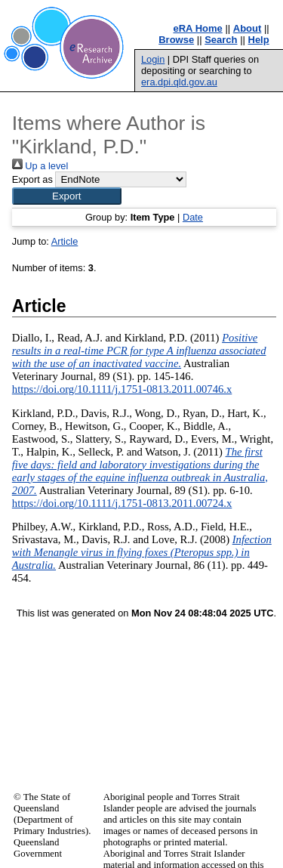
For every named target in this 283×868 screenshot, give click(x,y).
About (248, 28)
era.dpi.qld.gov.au (179, 82)
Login (153, 59)
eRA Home (198, 28)
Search (221, 40)
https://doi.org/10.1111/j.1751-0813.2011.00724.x (122, 503)
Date (193, 217)
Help (259, 40)
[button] (67, 196)
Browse (176, 40)
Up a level (40, 166)
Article (65, 241)
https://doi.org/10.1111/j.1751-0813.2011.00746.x (122, 389)
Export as (32, 179)
